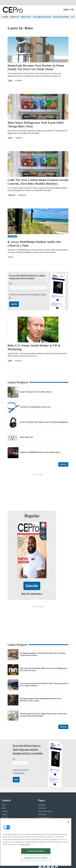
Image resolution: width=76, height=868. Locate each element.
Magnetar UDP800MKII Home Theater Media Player (40, 452)
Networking (42, 780)
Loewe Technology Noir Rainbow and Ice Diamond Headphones (44, 422)
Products (5, 787)
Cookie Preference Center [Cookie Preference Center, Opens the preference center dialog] (36, 858)
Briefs (4, 784)
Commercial (42, 784)
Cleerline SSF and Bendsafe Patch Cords (35, 407)
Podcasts (5, 800)
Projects (12, 195)
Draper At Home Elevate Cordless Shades (36, 392)
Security (41, 796)
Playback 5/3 (14, 17)
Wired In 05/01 (26, 17)
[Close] (68, 822)
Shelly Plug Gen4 (26, 437)
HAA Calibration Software (42, 17)
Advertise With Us (8, 811)
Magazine (5, 817)
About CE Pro (6, 814)
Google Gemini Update (61, 17)
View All (63, 464)
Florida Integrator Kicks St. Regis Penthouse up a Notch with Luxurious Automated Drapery (43, 690)
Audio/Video (42, 790)
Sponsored (5, 796)
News (10, 81)
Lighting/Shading (44, 793)
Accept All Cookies (36, 851)
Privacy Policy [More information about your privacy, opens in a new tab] (25, 844)
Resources (5, 793)
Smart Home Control (45, 787)
